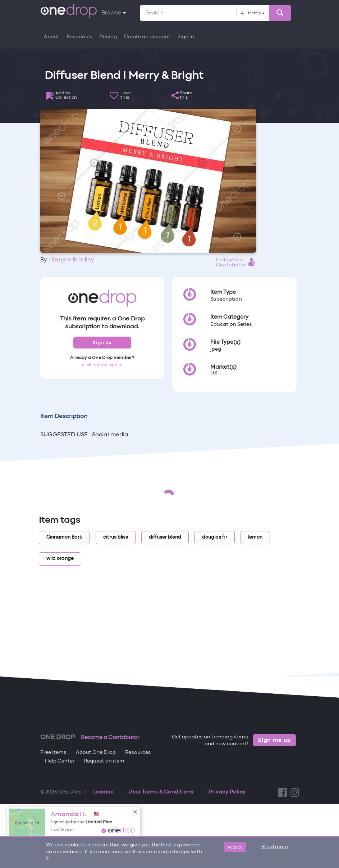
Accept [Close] (235, 847)
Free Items (53, 753)
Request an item (104, 761)
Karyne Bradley (73, 260)
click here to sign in (102, 365)
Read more (275, 847)
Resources (79, 37)
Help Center (60, 761)
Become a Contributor (110, 738)
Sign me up (274, 740)
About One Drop (96, 753)
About (52, 37)
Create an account (147, 37)
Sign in (186, 37)
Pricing (108, 37)
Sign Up (102, 342)
